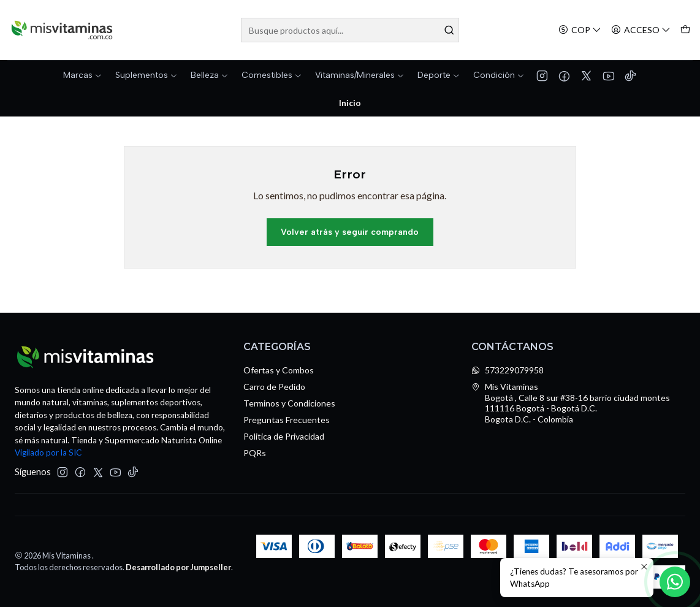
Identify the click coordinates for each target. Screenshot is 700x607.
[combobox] (350, 30)
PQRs (255, 453)
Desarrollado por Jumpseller (178, 567)
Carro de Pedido (274, 387)
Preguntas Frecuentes (287, 420)
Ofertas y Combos (279, 370)
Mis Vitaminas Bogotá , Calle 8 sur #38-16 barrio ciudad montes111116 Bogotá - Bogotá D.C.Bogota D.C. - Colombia (571, 403)
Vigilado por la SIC (48, 452)
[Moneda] (580, 30)
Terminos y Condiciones (289, 403)
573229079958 (508, 370)
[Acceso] (641, 30)
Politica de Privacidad (284, 436)
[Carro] (685, 30)
